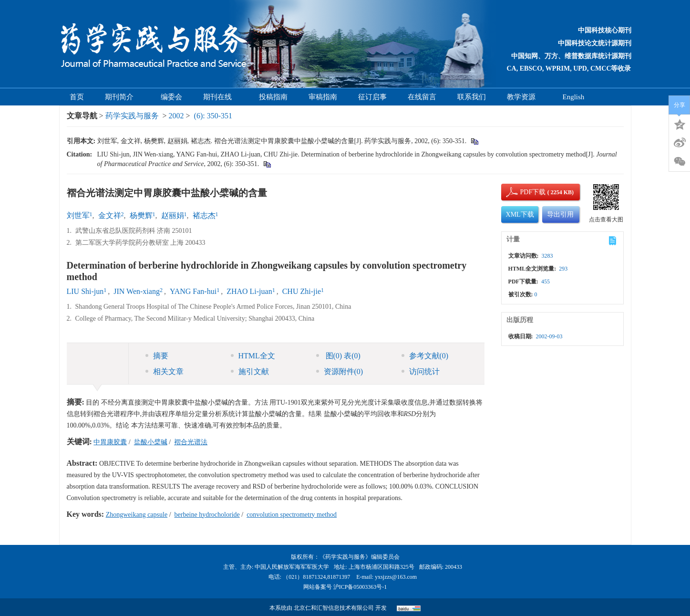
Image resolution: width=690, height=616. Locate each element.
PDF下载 (525, 192)
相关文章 (165, 371)
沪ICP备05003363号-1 (360, 587)
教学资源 (524, 97)
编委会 (171, 97)
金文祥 (110, 215)
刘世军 (78, 215)
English (574, 97)
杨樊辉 (141, 215)
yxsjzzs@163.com (396, 577)
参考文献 (425, 356)
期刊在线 (221, 97)
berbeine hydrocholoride (207, 515)
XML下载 (520, 214)
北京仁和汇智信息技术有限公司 (334, 608)
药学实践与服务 (132, 116)
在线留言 (422, 97)
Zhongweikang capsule (137, 515)
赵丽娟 (173, 215)
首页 (77, 97)
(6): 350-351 (213, 116)
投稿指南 (273, 97)
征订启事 (372, 97)
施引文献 (250, 371)
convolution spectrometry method (292, 515)
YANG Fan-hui (193, 291)
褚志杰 (204, 215)
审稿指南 (323, 97)
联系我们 (472, 97)
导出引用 (560, 214)
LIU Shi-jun (85, 291)
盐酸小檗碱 (151, 442)
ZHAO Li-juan (249, 291)
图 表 (338, 356)
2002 (176, 116)
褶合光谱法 (191, 442)
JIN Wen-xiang (137, 291)
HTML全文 (253, 356)
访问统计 (421, 371)
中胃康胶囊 (110, 442)
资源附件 (340, 371)
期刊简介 (122, 97)
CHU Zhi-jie (302, 291)
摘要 (157, 356)
